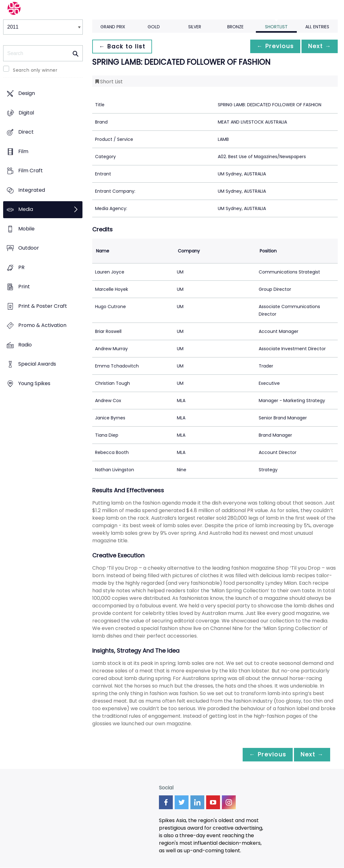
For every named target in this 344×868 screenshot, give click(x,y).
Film (23, 151)
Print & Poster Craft (43, 306)
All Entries (317, 27)
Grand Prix (113, 27)
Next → (319, 46)
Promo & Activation (42, 326)
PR (21, 267)
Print (24, 287)
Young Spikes (34, 383)
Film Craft (31, 171)
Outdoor (29, 248)
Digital (26, 113)
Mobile (26, 229)
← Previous (272, 46)
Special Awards (37, 364)
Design (27, 94)
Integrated (32, 190)
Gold (154, 27)
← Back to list (123, 46)
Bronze (235, 27)
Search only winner (35, 70)
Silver (195, 27)
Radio (25, 345)
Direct (26, 132)
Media (26, 210)
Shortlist (276, 27)
